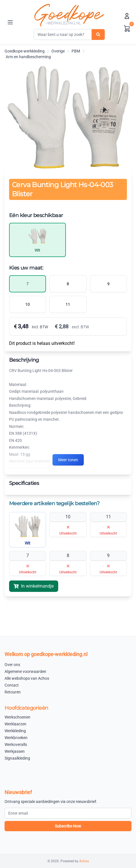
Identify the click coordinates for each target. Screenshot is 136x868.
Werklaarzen (15, 724)
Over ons (12, 665)
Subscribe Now (68, 826)
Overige (58, 51)
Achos (84, 861)
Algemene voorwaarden (25, 671)
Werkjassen (15, 751)
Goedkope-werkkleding (25, 51)
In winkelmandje (34, 586)
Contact (12, 685)
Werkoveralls (16, 744)
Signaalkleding (17, 758)
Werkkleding (15, 731)
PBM (76, 51)
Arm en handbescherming (28, 57)
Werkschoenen (17, 717)
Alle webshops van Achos (27, 678)
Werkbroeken (16, 738)
